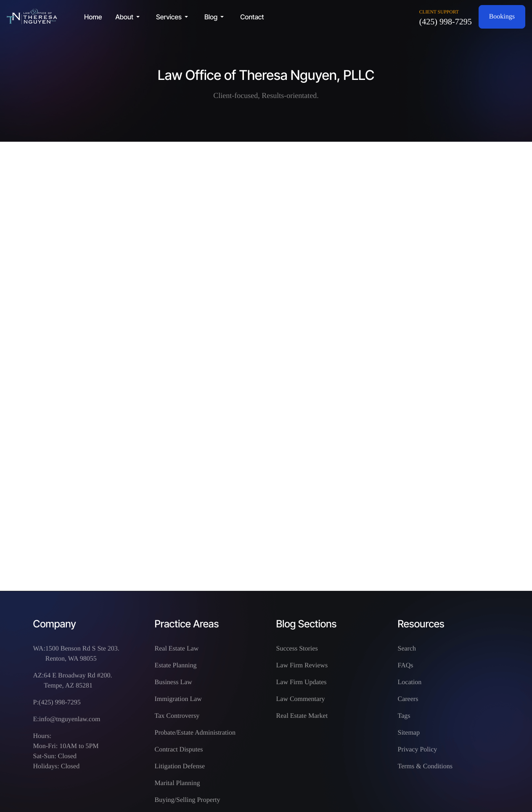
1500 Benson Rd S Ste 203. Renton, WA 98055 (82, 654)
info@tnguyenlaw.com (70, 719)
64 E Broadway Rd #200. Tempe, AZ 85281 (78, 681)
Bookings (502, 17)
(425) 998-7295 (446, 22)
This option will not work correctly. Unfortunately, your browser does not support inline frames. (266, 365)
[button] (129, 17)
